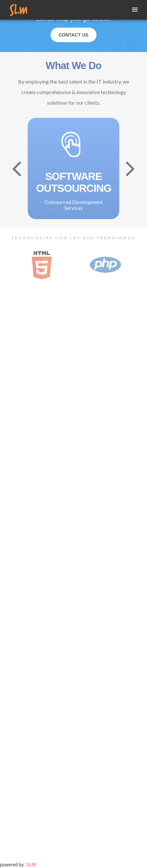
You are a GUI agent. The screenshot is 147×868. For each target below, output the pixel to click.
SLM (31, 865)
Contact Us (74, 35)
